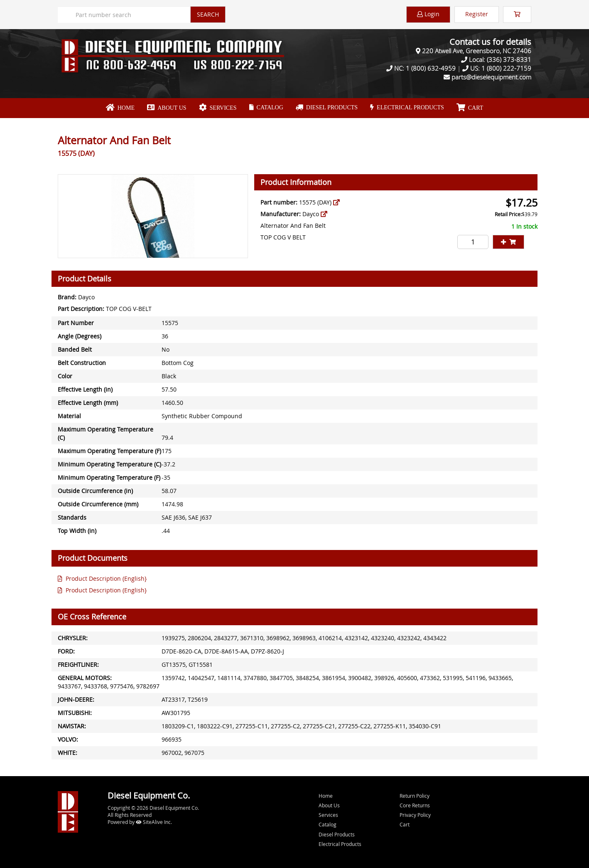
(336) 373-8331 (509, 59)
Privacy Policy (415, 815)
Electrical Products (407, 107)
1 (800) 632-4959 (431, 68)
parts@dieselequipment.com (491, 77)
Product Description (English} (102, 578)
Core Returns (415, 805)
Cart (405, 824)
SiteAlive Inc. (154, 822)
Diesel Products (327, 107)
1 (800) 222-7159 (506, 68)
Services (218, 108)
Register (477, 14)
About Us (167, 108)
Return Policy (415, 796)
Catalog (266, 107)
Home (120, 108)
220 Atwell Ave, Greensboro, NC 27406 (477, 51)
